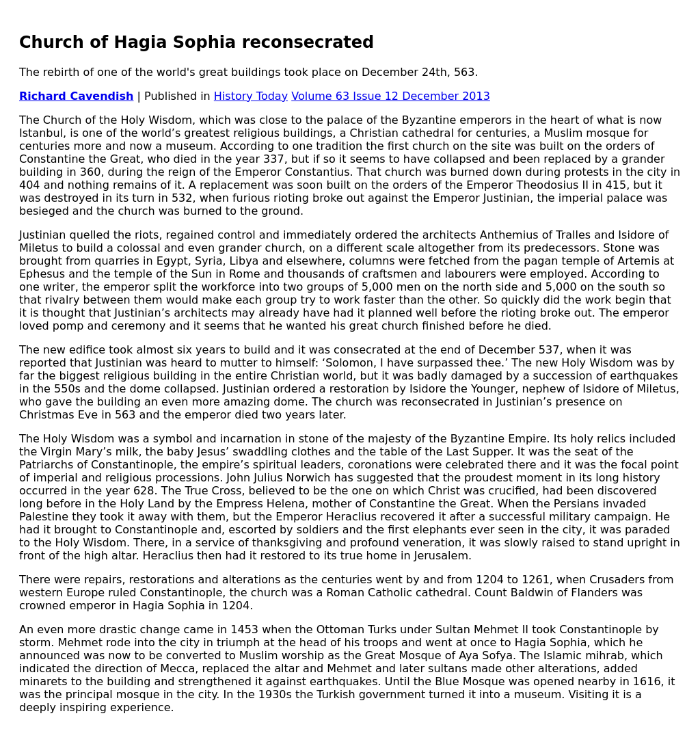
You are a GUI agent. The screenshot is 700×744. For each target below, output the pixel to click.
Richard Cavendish (76, 96)
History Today (251, 96)
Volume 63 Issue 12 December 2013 (391, 96)
